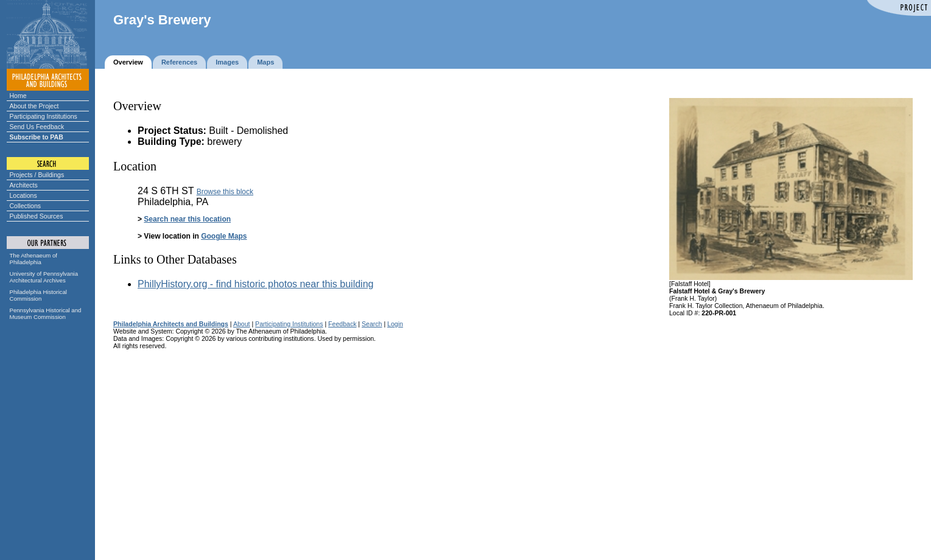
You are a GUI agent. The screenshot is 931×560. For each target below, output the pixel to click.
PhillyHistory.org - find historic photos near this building (255, 284)
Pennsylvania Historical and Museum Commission (46, 313)
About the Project (34, 106)
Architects (24, 185)
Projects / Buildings (37, 175)
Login (395, 324)
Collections (26, 206)
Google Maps (224, 236)
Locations (23, 195)
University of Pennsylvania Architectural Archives (44, 277)
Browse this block (225, 192)
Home (18, 96)
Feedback (342, 324)
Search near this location (187, 219)
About (242, 324)
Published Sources (37, 216)
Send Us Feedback (37, 127)
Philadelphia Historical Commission (38, 295)
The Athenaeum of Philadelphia (33, 259)
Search (372, 324)
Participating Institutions (44, 116)
